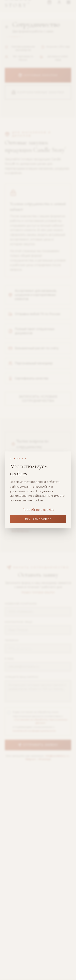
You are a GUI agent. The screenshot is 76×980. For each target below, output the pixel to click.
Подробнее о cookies (38, 510)
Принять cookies (38, 519)
